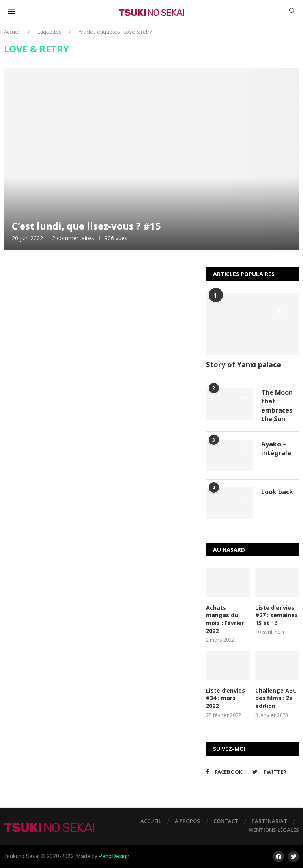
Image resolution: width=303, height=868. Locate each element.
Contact (226, 821)
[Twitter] (274, 772)
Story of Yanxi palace (243, 364)
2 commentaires (73, 238)
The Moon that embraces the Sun (277, 406)
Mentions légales (274, 830)
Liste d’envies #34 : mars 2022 (225, 698)
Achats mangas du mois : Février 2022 (225, 619)
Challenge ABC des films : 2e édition (276, 698)
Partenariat (269, 821)
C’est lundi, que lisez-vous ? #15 (86, 226)
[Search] (292, 12)
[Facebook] (227, 772)
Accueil (12, 32)
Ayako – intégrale (276, 448)
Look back (277, 492)
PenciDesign (114, 856)
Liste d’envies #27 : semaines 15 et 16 (277, 615)
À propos (187, 821)
